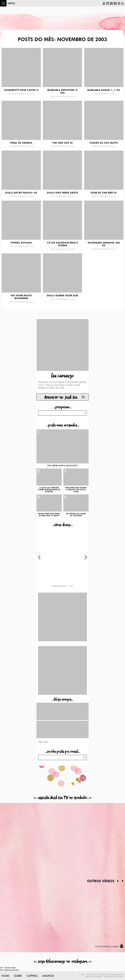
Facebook (111, 3)
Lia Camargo (97, 977)
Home (5, 976)
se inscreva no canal (107, 946)
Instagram (108, 3)
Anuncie (48, 976)
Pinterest (119, 3)
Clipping (32, 976)
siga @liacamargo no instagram (63, 961)
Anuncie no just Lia (61, 397)
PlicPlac (120, 977)
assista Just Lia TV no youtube (62, 798)
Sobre (18, 976)
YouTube (104, 3)
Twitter (115, 3)
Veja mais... (44, 742)
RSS (123, 3)
